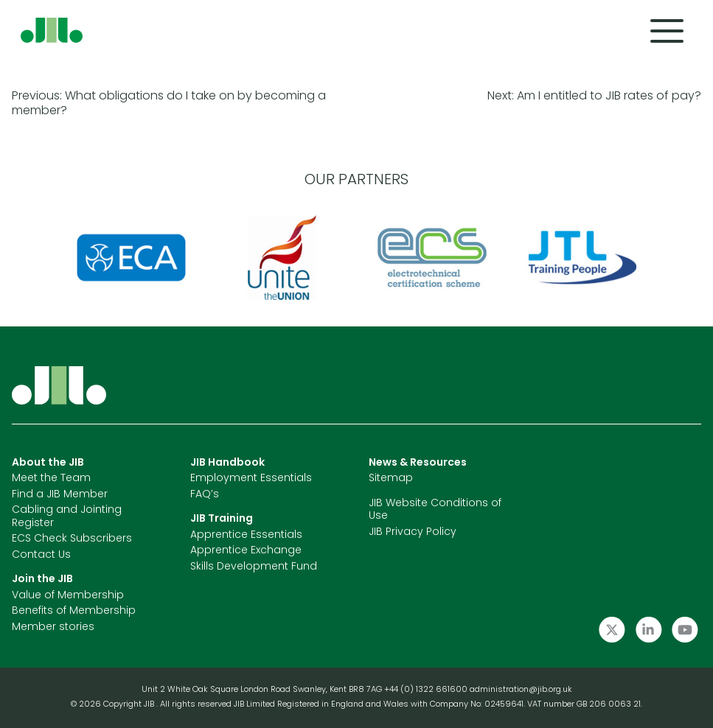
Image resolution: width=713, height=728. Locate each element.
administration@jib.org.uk (521, 690)
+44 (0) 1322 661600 (427, 690)
